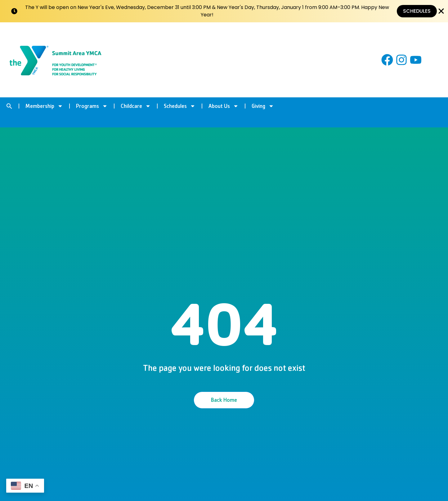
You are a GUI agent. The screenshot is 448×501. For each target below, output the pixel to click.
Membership (44, 106)
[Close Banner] (441, 11)
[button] (9, 106)
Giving (263, 106)
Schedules (180, 106)
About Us (224, 106)
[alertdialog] (224, 11)
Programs (92, 106)
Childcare (136, 106)
